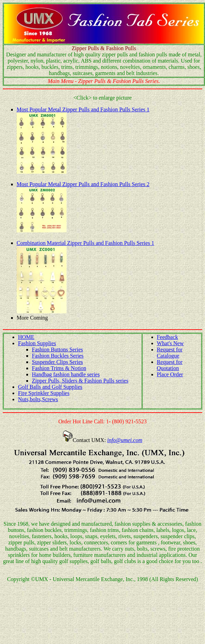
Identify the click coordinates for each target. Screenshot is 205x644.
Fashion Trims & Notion (59, 368)
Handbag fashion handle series (66, 374)
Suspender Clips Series (57, 362)
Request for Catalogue (170, 353)
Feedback (167, 337)
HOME (26, 337)
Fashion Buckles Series (58, 356)
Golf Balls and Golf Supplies (50, 387)
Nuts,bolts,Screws (38, 399)
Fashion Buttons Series (57, 349)
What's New (170, 343)
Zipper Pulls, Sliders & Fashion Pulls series (80, 381)
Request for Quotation (170, 365)
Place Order (170, 374)
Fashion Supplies (37, 343)
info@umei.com (125, 440)
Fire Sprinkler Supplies (44, 393)
